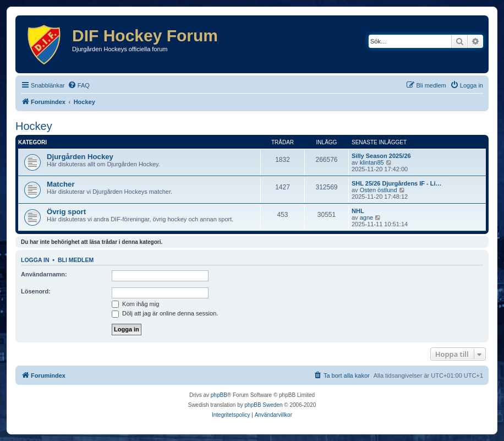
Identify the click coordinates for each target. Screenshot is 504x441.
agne (366, 217)
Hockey (34, 126)
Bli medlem (76, 260)
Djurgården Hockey (80, 157)
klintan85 (372, 162)
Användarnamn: (44, 274)
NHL (358, 211)
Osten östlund (379, 190)
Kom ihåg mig (135, 304)
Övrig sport (66, 212)
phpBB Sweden (264, 405)
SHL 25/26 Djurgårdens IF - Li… (397, 183)
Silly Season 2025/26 (381, 156)
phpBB (219, 395)
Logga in (35, 260)
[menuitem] (79, 85)
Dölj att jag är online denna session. (165, 313)
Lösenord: (36, 291)
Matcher (61, 184)
